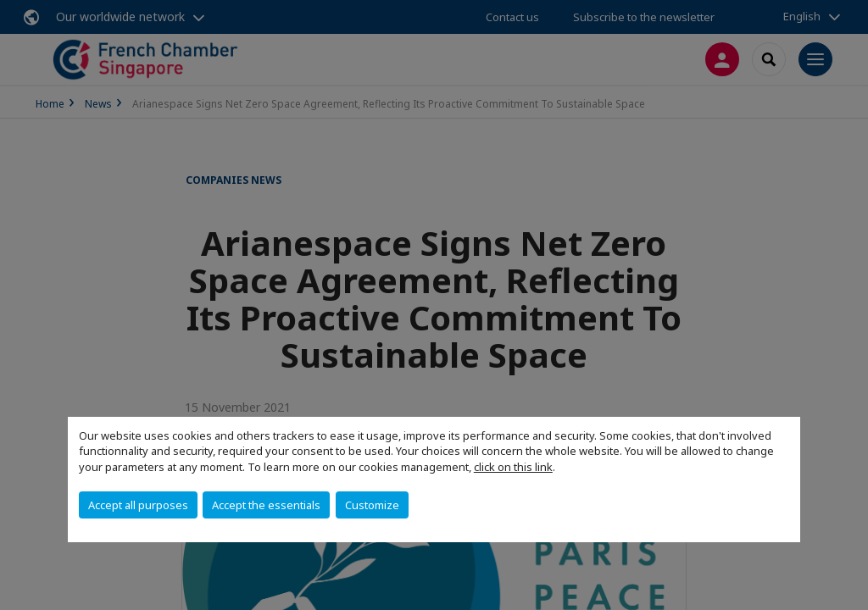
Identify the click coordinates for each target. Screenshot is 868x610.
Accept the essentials (266, 505)
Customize (372, 505)
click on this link (513, 467)
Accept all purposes (138, 505)
